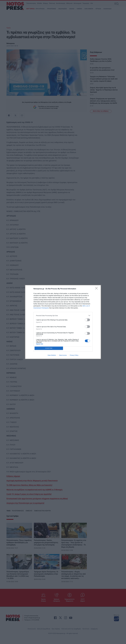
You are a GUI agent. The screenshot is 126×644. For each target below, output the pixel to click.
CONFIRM (49, 348)
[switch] (87, 320)
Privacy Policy (74, 355)
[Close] (97, 289)
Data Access (63, 355)
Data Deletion (52, 355)
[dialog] (63, 322)
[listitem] (63, 316)
